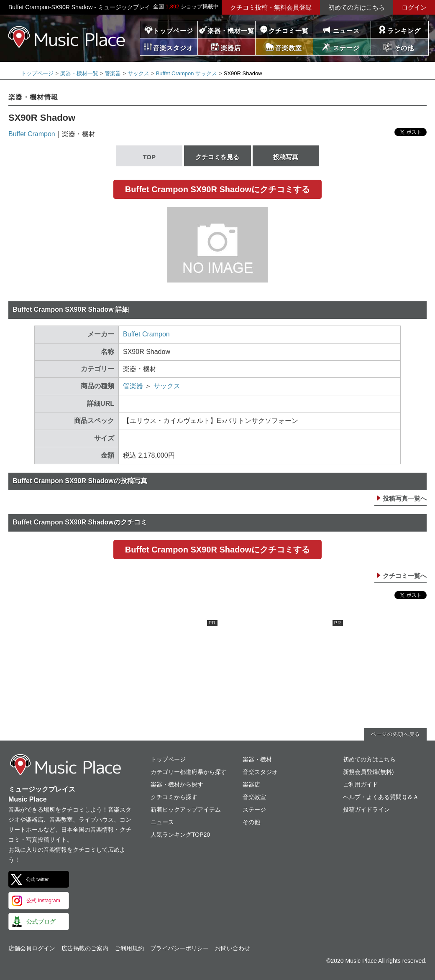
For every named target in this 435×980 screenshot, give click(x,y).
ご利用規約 (129, 948)
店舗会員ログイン (32, 948)
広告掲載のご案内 (85, 948)
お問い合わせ (233, 948)
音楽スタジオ (260, 772)
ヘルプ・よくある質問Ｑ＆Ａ (381, 797)
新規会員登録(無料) (368, 772)
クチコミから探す (174, 797)
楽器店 (251, 784)
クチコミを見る (217, 157)
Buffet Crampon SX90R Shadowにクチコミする (217, 189)
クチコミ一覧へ (405, 576)
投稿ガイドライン (366, 809)
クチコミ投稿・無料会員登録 (271, 7)
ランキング (404, 31)
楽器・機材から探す (177, 784)
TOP (149, 157)
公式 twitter (37, 879)
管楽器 (113, 73)
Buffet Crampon (32, 134)
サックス (138, 73)
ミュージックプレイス (67, 37)
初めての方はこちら (357, 7)
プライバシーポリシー (179, 948)
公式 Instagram (43, 901)
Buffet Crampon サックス (187, 73)
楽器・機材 (257, 759)
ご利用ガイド (361, 784)
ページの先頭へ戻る (395, 734)
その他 (251, 822)
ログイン (414, 7)
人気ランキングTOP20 (180, 835)
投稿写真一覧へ (405, 498)
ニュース (346, 31)
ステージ (254, 809)
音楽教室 (254, 797)
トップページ (173, 31)
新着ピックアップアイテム (186, 809)
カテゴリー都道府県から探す (189, 772)
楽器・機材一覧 (231, 31)
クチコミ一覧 (289, 31)
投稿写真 (286, 157)
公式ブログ (41, 921)
